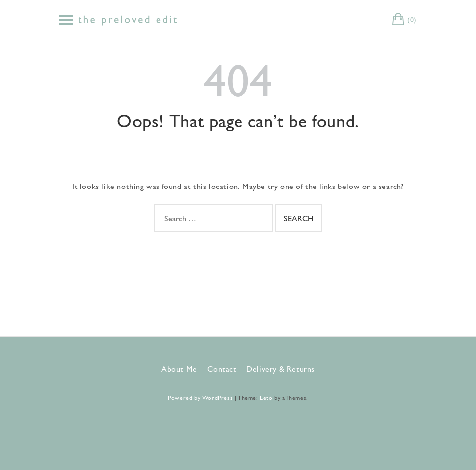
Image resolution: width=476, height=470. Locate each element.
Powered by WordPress (200, 397)
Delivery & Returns (280, 368)
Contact (222, 368)
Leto (266, 397)
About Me (179, 368)
